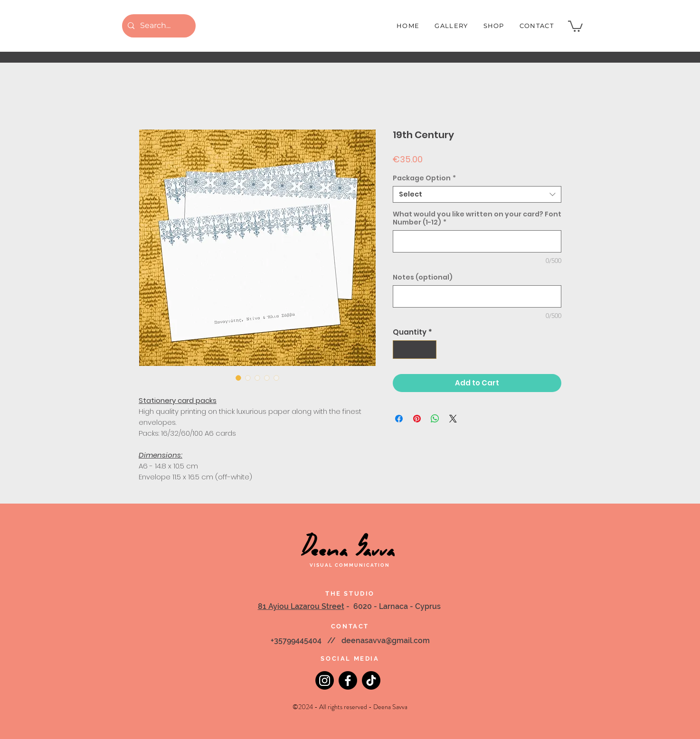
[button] (575, 26)
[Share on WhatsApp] (435, 419)
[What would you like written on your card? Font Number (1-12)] (477, 241)
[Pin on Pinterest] (417, 419)
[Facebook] (348, 680)
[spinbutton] (415, 350)
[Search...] (158, 26)
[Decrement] (401, 350)
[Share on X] (453, 419)
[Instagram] (325, 680)
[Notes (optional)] (477, 296)
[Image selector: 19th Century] (238, 378)
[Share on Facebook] (399, 419)
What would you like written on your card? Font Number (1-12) (477, 218)
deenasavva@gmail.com (386, 641)
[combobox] (477, 194)
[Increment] (429, 350)
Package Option (424, 178)
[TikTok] (371, 680)
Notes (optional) (423, 277)
